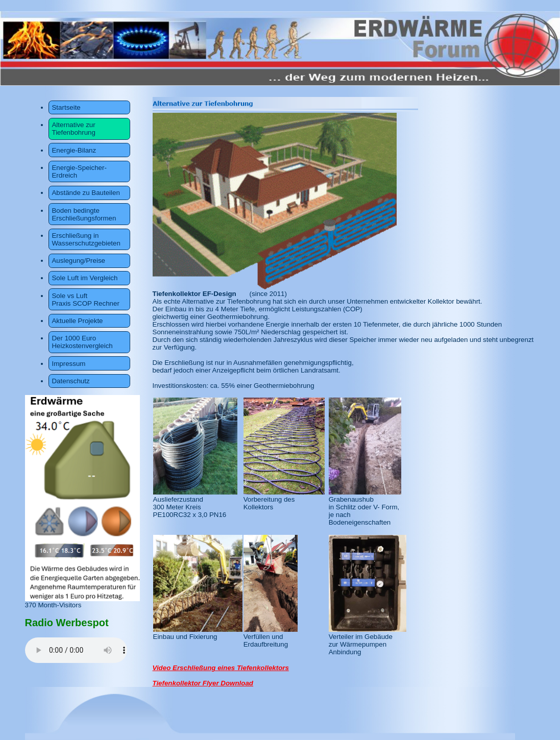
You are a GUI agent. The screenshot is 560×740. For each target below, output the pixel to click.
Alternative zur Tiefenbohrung (73, 129)
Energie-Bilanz (74, 150)
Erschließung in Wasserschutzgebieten (86, 239)
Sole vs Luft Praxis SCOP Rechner (85, 300)
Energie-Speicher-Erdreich (79, 171)
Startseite (66, 107)
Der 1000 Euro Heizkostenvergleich (82, 342)
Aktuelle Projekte (77, 321)
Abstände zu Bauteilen (86, 193)
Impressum (68, 364)
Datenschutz (70, 381)
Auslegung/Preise (78, 261)
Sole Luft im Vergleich (84, 278)
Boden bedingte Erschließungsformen (84, 214)
